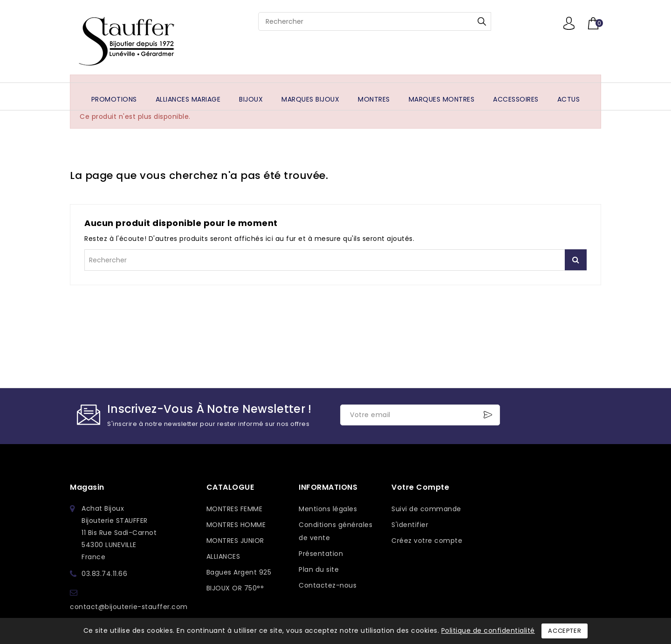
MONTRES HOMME (236, 525)
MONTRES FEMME (235, 509)
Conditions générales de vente (335, 531)
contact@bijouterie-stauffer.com (129, 607)
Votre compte (420, 487)
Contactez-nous (328, 585)
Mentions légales (328, 509)
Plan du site (319, 569)
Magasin (87, 487)
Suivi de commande (426, 509)
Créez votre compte (427, 541)
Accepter (565, 631)
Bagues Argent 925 (239, 572)
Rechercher (482, 21)
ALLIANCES (223, 556)
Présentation (321, 554)
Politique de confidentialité (488, 630)
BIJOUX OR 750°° (235, 588)
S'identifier (410, 525)
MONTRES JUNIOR (235, 541)
